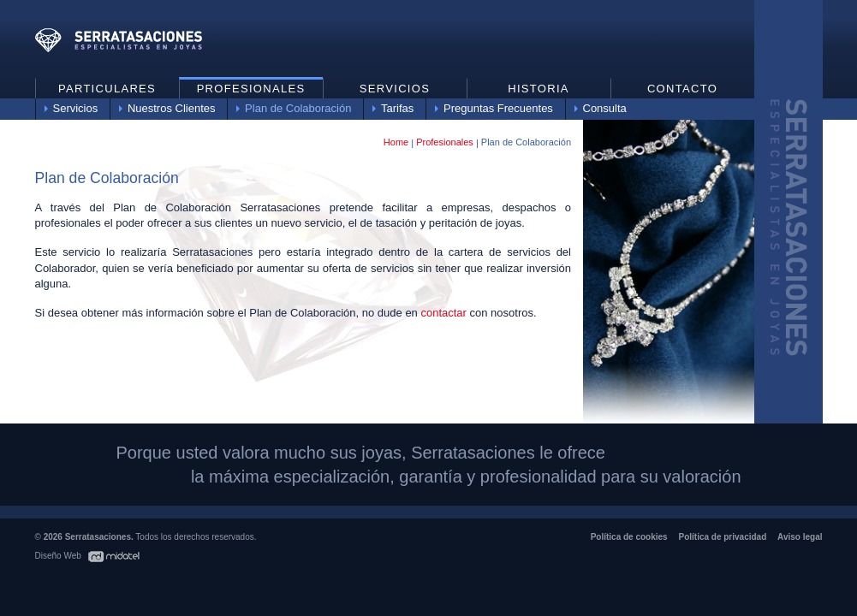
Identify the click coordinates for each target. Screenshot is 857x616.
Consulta (605, 108)
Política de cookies (629, 537)
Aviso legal (800, 537)
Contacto (682, 89)
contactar (443, 313)
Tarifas (397, 108)
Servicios (76, 108)
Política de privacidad (722, 537)
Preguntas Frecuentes (498, 108)
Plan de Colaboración (298, 108)
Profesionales (251, 89)
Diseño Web (60, 556)
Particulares (107, 89)
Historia (539, 89)
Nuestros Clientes (172, 108)
